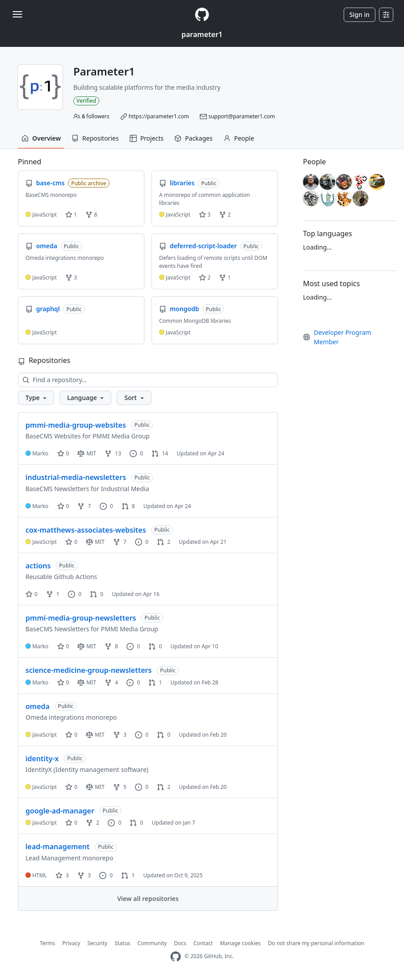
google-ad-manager (60, 811)
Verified (86, 101)
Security (97, 943)
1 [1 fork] (53, 594)
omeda (38, 706)
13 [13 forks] (113, 453)
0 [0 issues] (136, 453)
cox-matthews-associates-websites (86, 530)
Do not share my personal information (316, 943)
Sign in (360, 15)
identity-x (42, 759)
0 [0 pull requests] (97, 594)
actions (38, 566)
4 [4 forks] (111, 682)
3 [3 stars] (62, 875)
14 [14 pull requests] (160, 453)
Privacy (71, 943)
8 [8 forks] (111, 646)
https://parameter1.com (159, 116)
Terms (48, 943)
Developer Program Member (337, 337)
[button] (36, 398)
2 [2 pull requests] (164, 542)
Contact (203, 943)
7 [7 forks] (84, 506)
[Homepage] (202, 15)
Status (122, 943)
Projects (147, 138)
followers (96, 116)
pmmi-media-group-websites (76, 425)
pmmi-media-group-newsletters (81, 618)
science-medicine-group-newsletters (88, 670)
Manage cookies (240, 943)
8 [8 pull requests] (128, 506)
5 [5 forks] (120, 787)
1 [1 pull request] (155, 682)
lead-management (57, 847)
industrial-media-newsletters (76, 477)
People (239, 138)
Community (152, 943)
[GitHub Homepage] (176, 957)
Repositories (95, 138)
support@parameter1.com (242, 116)
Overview (41, 138)
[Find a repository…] (148, 380)
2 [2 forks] (93, 823)
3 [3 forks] (120, 735)
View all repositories (148, 899)
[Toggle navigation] (17, 14)
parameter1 (202, 34)
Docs (180, 943)
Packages (194, 138)
